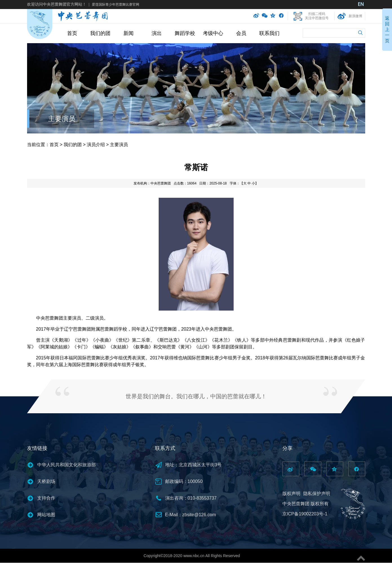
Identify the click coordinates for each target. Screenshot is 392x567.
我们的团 (100, 33)
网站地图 (46, 515)
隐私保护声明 (317, 494)
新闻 (129, 33)
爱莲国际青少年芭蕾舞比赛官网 (116, 5)
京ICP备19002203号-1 (305, 514)
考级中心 (213, 33)
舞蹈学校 (185, 33)
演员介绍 (96, 145)
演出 (157, 33)
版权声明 (291, 494)
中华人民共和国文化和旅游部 (67, 465)
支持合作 (46, 498)
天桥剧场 (46, 481)
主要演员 (62, 119)
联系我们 (269, 33)
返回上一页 (387, 29)
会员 (241, 33)
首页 (72, 33)
